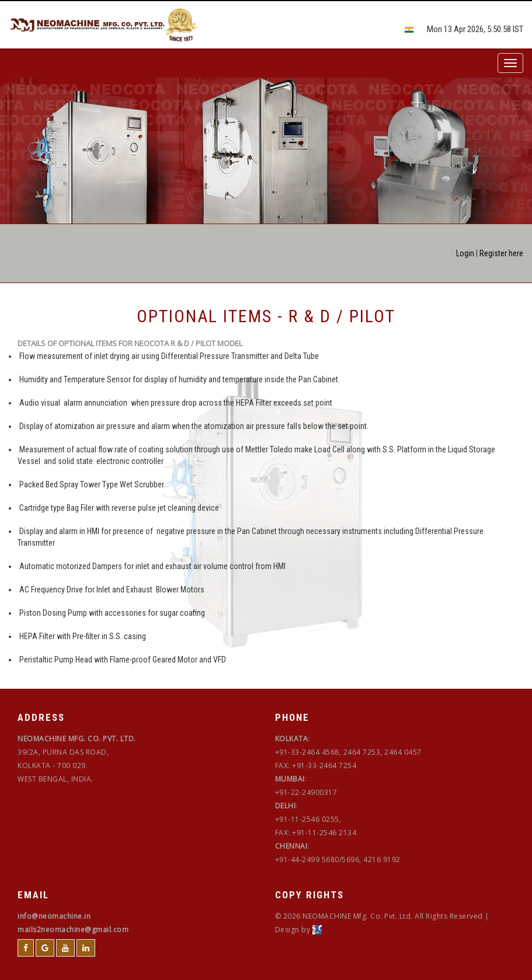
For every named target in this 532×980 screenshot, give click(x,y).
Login (465, 253)
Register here (501, 253)
